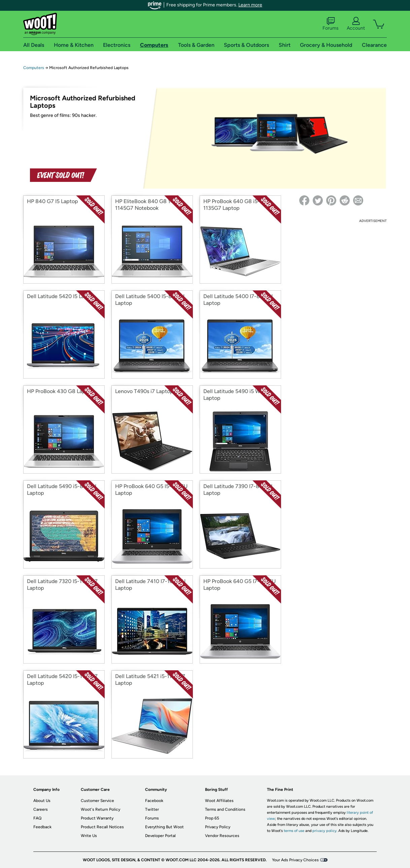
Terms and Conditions (225, 809)
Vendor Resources (222, 836)
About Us (42, 801)
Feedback (42, 827)
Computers (34, 68)
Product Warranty (97, 818)
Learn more (250, 5)
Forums (331, 24)
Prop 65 (212, 818)
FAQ (37, 818)
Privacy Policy (218, 827)
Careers (41, 809)
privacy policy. (325, 831)
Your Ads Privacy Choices (295, 860)
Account (356, 24)
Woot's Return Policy (100, 809)
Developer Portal (160, 836)
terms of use (294, 831)
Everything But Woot (164, 827)
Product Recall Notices (102, 827)
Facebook (154, 801)
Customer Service (97, 801)
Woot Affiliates (219, 801)
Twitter (152, 809)
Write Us (89, 836)
